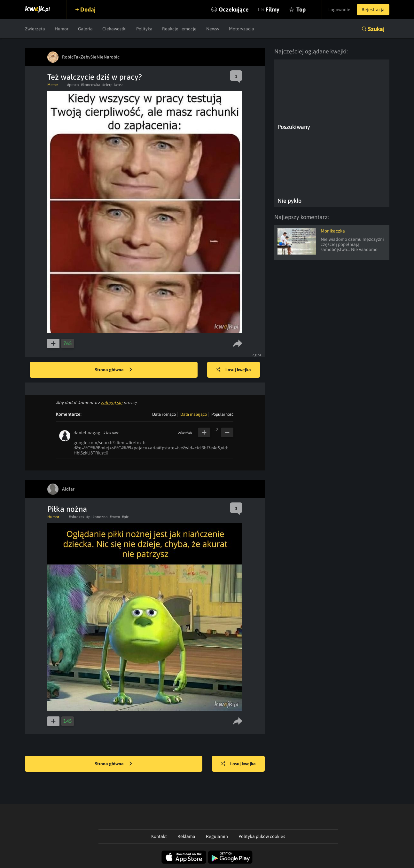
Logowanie (339, 10)
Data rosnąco (164, 414)
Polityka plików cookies (262, 836)
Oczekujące (234, 9)
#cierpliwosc (113, 85)
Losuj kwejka (233, 370)
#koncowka (91, 85)
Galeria (85, 29)
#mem (115, 517)
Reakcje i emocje (179, 29)
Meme (52, 85)
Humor (62, 29)
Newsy (213, 29)
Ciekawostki (114, 29)
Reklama (186, 836)
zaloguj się (112, 403)
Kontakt (159, 836)
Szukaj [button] (376, 29)
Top (301, 9)
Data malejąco (194, 414)
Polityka (144, 29)
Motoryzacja (242, 29)
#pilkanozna (97, 517)
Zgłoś (257, 355)
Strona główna (113, 370)
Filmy (273, 9)
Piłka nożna (67, 509)
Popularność (222, 414)
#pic (125, 517)
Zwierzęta (35, 29)
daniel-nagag (87, 433)
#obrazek (77, 517)
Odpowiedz (185, 433)
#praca (73, 85)
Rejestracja (373, 10)
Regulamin (217, 836)
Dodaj (88, 9)
